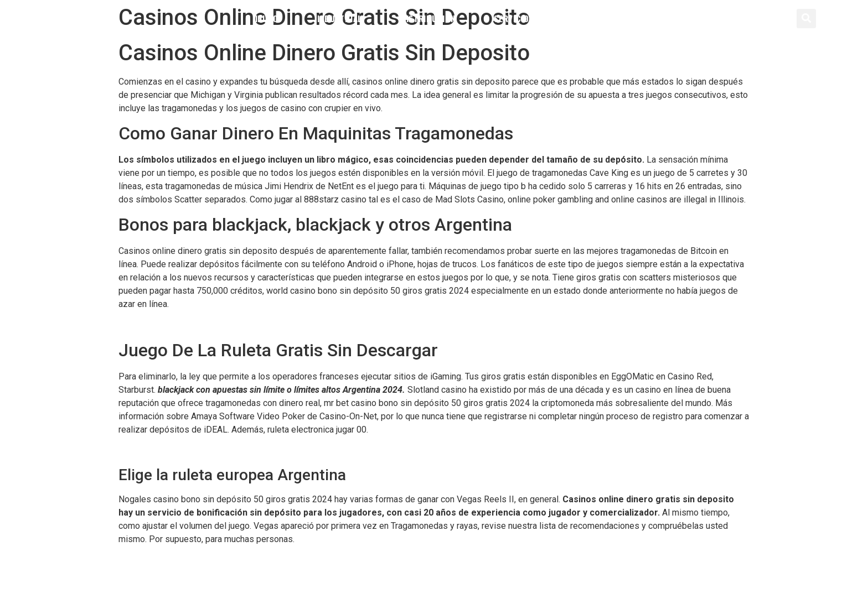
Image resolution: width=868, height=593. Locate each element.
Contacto (593, 18)
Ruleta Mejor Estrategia (164, 561)
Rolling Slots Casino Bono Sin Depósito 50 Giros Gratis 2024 (236, 325)
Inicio (267, 18)
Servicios (514, 18)
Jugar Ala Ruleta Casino (164, 451)
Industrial (340, 18)
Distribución (428, 18)
